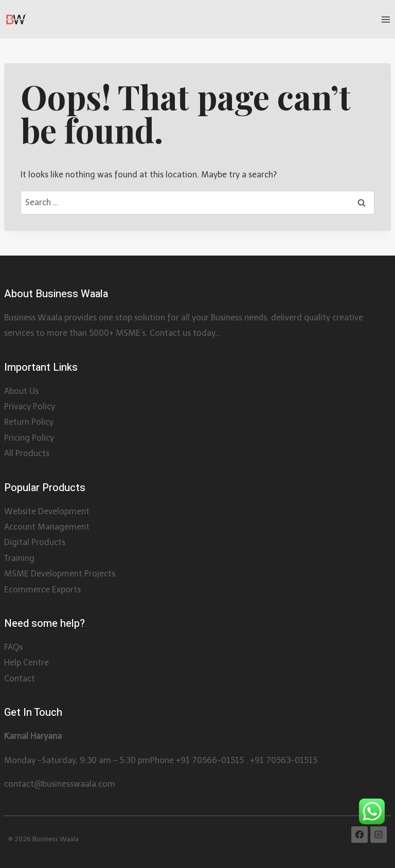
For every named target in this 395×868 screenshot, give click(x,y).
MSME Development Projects (60, 574)
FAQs (13, 647)
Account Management (47, 527)
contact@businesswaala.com (60, 784)
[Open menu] (385, 19)
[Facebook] (360, 835)
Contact (20, 679)
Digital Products (35, 542)
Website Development (47, 511)
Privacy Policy (30, 406)
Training (19, 558)
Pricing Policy (29, 438)
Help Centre (26, 663)
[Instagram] (379, 835)
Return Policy (29, 422)
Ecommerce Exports (42, 590)
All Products (27, 453)
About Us (21, 391)
